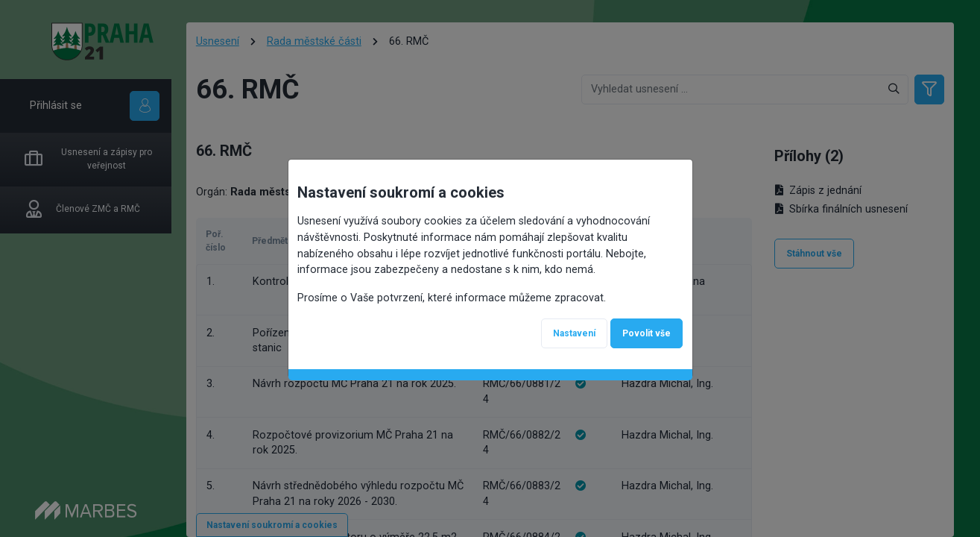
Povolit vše (647, 333)
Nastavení (574, 333)
